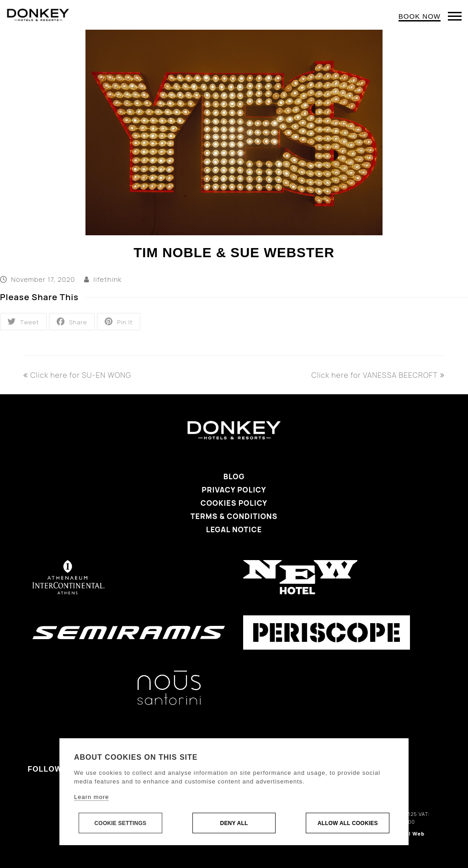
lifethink (107, 279)
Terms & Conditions (234, 516)
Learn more (91, 797)
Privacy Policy (234, 490)
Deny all (234, 823)
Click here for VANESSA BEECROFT (378, 375)
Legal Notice (234, 529)
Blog (234, 476)
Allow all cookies (348, 823)
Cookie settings (120, 823)
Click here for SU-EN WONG (77, 375)
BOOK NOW (420, 16)
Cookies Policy (234, 503)
